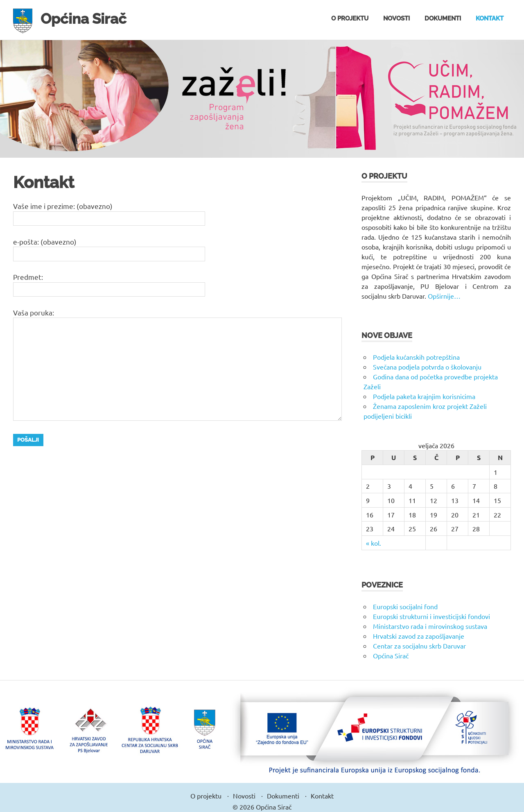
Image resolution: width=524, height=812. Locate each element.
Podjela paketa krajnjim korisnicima (424, 396)
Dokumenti (443, 18)
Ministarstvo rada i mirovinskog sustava (430, 626)
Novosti (396, 18)
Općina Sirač (87, 18)
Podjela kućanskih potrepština (416, 357)
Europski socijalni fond (405, 606)
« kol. (374, 543)
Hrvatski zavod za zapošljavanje (419, 636)
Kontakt (490, 18)
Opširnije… (444, 296)
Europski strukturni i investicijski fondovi (431, 616)
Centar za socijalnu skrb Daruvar (419, 646)
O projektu (350, 18)
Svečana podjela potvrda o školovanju (427, 367)
